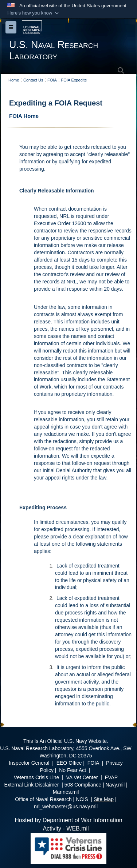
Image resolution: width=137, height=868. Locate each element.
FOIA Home (24, 116)
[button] (34, 13)
